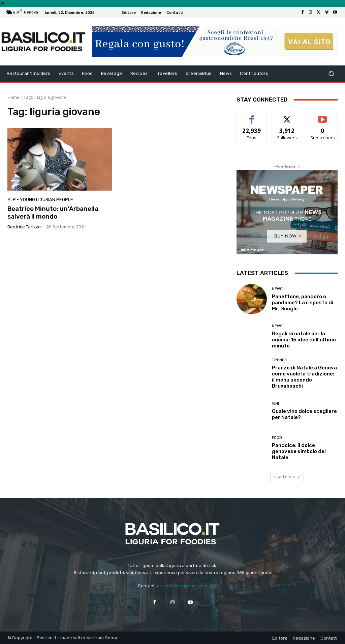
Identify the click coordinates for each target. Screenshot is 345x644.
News (277, 289)
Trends (279, 360)
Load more (287, 477)
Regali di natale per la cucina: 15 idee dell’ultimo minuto (304, 340)
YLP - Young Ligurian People (40, 200)
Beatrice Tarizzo (24, 227)
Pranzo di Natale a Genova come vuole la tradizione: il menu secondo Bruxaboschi (304, 377)
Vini (275, 404)
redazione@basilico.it (185, 586)
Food (277, 438)
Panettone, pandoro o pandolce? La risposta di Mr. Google (303, 303)
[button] (331, 74)
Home (13, 97)
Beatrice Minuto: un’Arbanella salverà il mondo (53, 213)
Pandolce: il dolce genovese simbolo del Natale (299, 451)
